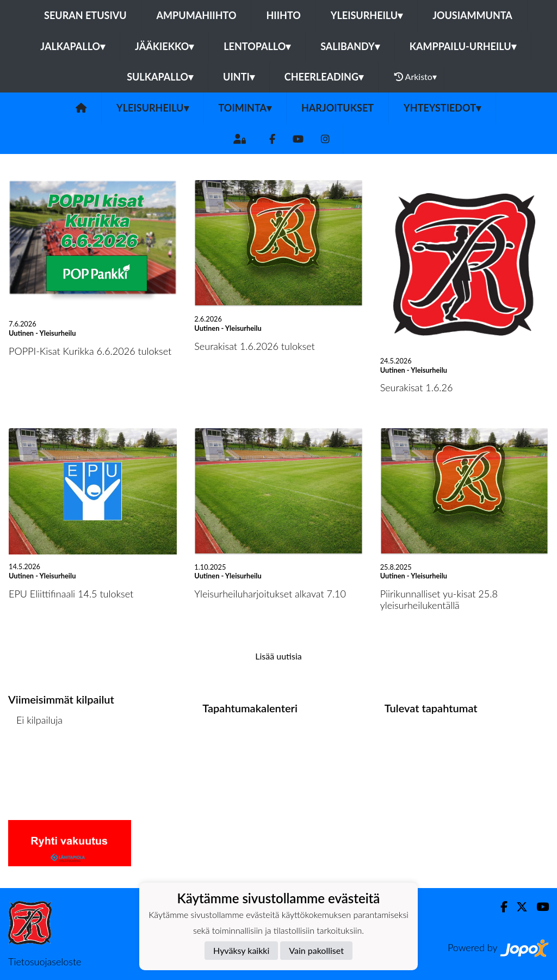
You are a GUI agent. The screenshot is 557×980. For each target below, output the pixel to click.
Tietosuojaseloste (45, 961)
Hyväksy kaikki (241, 950)
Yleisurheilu (367, 15)
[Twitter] (518, 907)
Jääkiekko (164, 46)
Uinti (239, 77)
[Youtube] (298, 139)
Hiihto (283, 15)
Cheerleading (324, 77)
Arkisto (416, 77)
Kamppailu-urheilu (463, 46)
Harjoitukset (338, 108)
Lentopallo (257, 46)
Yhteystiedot (442, 108)
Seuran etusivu (85, 15)
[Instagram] (325, 139)
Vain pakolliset (316, 950)
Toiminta (245, 108)
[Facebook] (272, 139)
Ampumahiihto (197, 15)
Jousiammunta (472, 15)
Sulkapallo (160, 77)
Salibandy (350, 46)
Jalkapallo (73, 46)
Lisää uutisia (278, 656)
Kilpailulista (37, 762)
